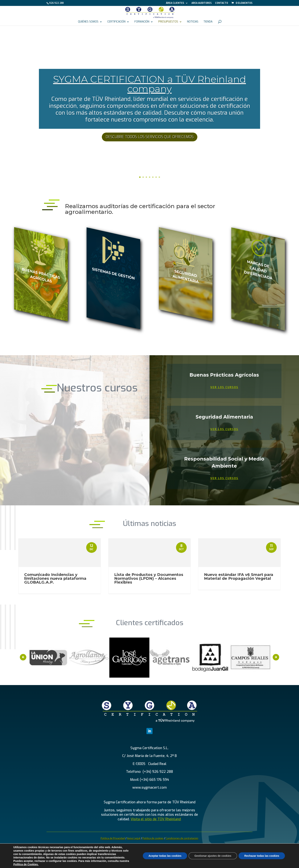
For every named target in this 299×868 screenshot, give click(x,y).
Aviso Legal (134, 838)
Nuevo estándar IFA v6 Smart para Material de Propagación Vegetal (239, 577)
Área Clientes (175, 3)
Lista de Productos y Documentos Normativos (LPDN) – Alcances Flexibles (149, 578)
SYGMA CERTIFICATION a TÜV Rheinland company (150, 84)
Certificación (116, 22)
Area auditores (202, 3)
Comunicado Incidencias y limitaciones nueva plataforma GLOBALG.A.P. (55, 578)
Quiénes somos (88, 22)
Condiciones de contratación (182, 838)
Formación (142, 22)
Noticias (193, 22)
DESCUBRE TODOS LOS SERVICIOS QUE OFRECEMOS (150, 137)
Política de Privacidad (113, 838)
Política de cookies (153, 838)
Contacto (222, 3)
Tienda (208, 22)
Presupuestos (168, 22)
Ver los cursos (224, 387)
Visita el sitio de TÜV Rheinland (156, 819)
